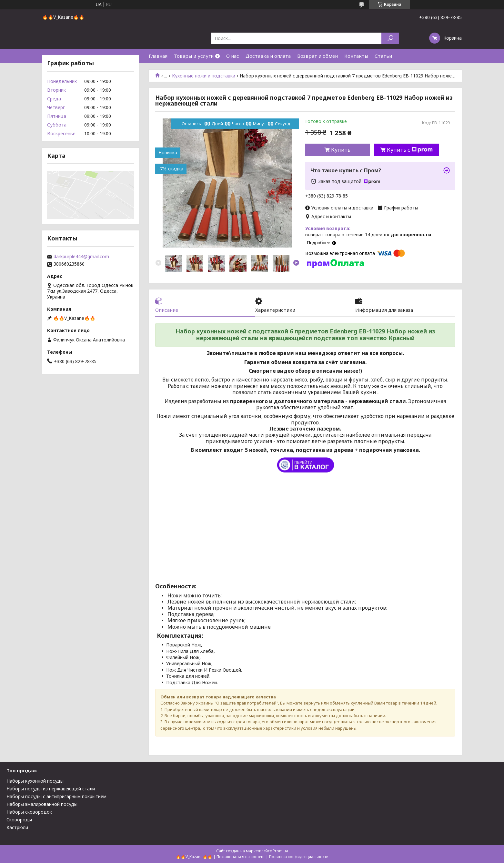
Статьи (383, 56)
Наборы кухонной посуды (35, 781)
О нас (233, 56)
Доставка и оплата (268, 56)
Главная (158, 56)
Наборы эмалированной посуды (42, 804)
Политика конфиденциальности (299, 857)
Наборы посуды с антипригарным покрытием (56, 796)
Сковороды (19, 820)
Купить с (410, 150)
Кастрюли (17, 827)
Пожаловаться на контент (241, 857)
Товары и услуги (194, 56)
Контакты (356, 56)
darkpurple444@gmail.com (81, 257)
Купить (341, 150)
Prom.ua (280, 851)
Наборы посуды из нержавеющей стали (51, 789)
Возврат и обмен (318, 56)
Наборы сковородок (29, 812)
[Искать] (390, 38)
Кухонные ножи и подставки (204, 76)
